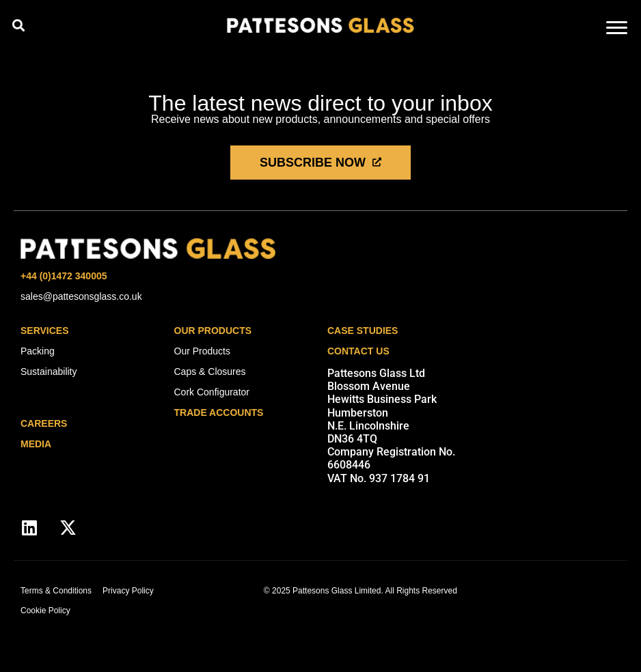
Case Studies (363, 331)
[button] (18, 25)
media (36, 444)
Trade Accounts (219, 412)
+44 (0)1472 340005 (64, 276)
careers (44, 423)
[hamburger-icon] (617, 29)
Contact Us (358, 351)
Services (45, 331)
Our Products (213, 331)
